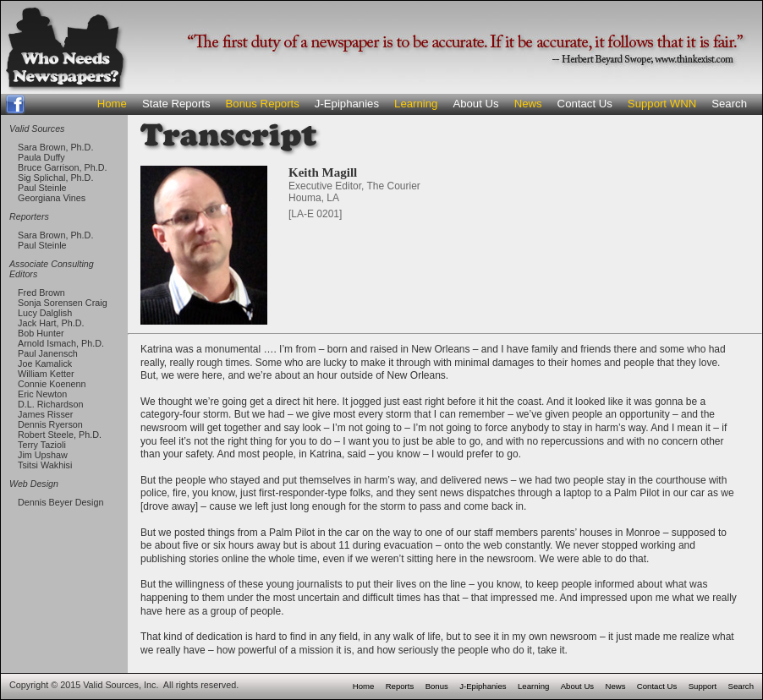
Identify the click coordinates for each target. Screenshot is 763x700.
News (528, 104)
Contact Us (585, 104)
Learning (416, 104)
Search (729, 104)
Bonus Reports (263, 104)
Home (112, 104)
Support (703, 686)
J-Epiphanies (347, 104)
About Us (475, 104)
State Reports (176, 104)
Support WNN (662, 104)
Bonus (437, 686)
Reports (400, 686)
